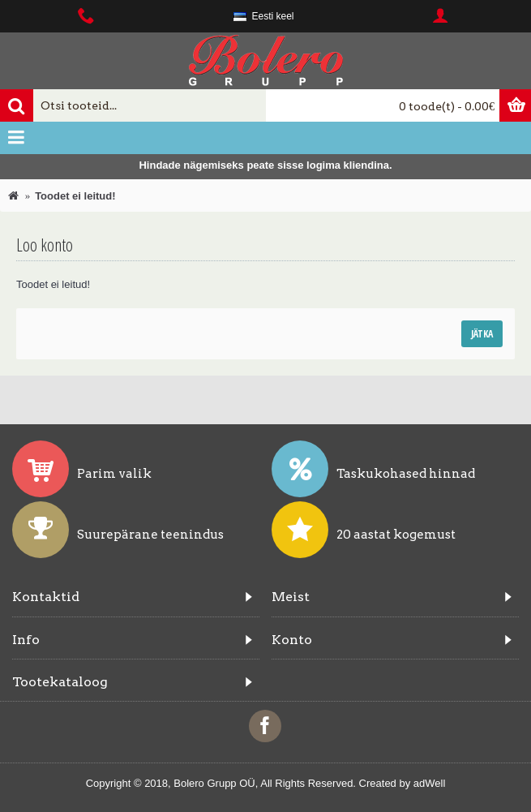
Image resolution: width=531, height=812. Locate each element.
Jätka (482, 334)
